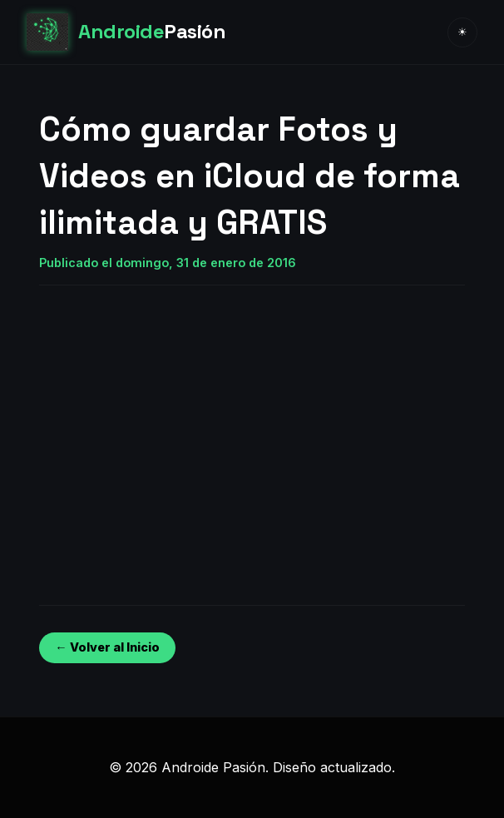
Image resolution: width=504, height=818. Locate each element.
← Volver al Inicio (107, 647)
